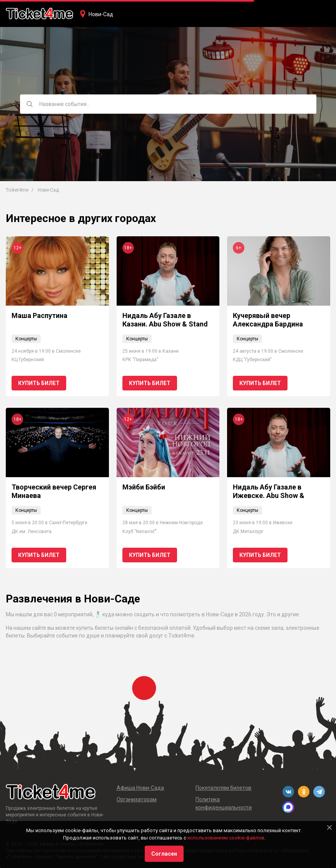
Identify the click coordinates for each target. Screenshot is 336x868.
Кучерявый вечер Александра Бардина (268, 320)
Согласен (164, 854)
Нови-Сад (101, 14)
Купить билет (39, 383)
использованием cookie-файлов (226, 838)
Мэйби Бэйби (144, 487)
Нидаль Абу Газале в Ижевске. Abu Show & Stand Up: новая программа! (269, 500)
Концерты (26, 339)
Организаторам (137, 799)
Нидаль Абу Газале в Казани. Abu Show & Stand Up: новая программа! (165, 324)
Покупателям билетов (223, 788)
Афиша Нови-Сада (140, 788)
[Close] (329, 828)
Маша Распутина (39, 315)
